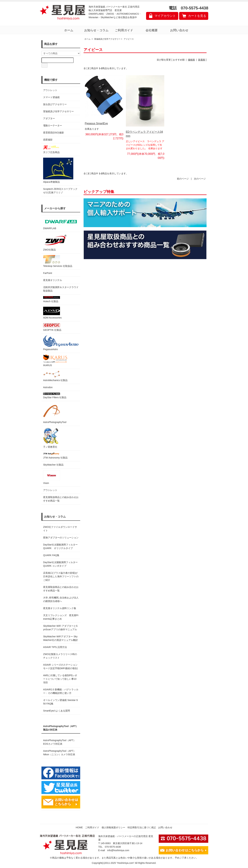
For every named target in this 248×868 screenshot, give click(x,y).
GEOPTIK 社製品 (52, 327)
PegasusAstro (61, 343)
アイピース (129, 39)
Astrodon (48, 387)
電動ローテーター (53, 126)
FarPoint (48, 273)
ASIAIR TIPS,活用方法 (55, 647)
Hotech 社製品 (52, 299)
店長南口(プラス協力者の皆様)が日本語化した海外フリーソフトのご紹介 (61, 576)
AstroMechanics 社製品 (55, 376)
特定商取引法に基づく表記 (142, 827)
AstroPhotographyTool (55, 413)
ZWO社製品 (55, 242)
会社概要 (152, 30)
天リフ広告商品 (52, 149)
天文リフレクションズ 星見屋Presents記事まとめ (61, 617)
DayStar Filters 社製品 (55, 396)
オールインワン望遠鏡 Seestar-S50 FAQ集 (60, 702)
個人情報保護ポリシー (113, 827)
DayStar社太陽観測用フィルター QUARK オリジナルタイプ (61, 546)
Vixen (52, 477)
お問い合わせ (179, 30)
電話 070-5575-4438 (188, 8)
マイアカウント (165, 16)
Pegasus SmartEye (96, 123)
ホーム (69, 30)
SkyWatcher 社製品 (53, 465)
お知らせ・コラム (96, 30)
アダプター (49, 118)
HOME (79, 827)
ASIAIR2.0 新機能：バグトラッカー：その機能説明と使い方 (61, 691)
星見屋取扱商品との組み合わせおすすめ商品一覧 (61, 589)
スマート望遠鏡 (51, 97)
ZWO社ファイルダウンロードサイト (60, 529)
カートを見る (197, 16)
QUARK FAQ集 (51, 555)
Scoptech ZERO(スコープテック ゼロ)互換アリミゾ (60, 191)
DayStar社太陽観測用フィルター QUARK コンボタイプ (61, 564)
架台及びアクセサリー (55, 104)
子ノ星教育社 (51, 438)
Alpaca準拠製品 (58, 170)
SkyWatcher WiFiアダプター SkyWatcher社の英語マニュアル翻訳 (60, 638)
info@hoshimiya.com (118, 850)
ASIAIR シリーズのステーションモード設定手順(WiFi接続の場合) (60, 667)
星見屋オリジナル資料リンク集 (60, 608)
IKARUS (55, 361)
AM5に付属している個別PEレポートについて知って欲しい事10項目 (60, 679)
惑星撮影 (48, 140)
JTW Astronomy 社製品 (55, 456)
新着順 (202, 60)
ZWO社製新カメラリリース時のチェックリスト (60, 656)
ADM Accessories (52, 313)
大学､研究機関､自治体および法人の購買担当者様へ (61, 599)
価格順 (191, 60)
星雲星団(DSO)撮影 (54, 133)
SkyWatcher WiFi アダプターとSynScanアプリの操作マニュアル (60, 628)
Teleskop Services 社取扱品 (58, 261)
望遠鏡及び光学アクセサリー (58, 111)
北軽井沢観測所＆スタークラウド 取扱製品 (61, 289)
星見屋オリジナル (53, 280)
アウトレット (50, 90)
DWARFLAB (61, 223)
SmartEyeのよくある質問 (57, 711)
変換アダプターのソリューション (61, 538)
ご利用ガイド (124, 30)
